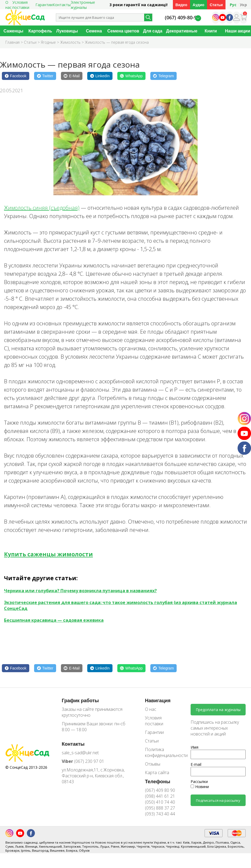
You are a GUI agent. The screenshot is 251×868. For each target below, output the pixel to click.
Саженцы (13, 31)
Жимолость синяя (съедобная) (42, 208)
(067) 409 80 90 (160, 790)
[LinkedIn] (100, 76)
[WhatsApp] (131, 76)
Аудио (199, 5)
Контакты (62, 5)
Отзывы (153, 764)
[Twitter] (45, 76)
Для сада (153, 31)
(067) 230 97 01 (83, 761)
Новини (200, 787)
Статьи (216, 5)
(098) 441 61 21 (160, 796)
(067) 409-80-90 (182, 18)
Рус (233, 5)
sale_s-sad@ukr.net (80, 753)
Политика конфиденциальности (162, 752)
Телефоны (158, 781)
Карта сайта (157, 773)
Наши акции (238, 31)
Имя (194, 747)
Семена (94, 31)
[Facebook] (16, 76)
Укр (243, 5)
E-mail (196, 764)
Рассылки (199, 781)
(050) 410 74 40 (160, 802)
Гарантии (44, 5)
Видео (181, 5)
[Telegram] (163, 76)
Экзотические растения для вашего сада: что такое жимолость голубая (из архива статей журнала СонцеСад (121, 605)
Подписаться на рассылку (218, 800)
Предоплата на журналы (218, 710)
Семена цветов (123, 31)
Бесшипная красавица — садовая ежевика (54, 620)
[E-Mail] (72, 76)
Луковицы (67, 31)
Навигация (158, 700)
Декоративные (182, 31)
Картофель (40, 31)
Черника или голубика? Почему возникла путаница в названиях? (80, 591)
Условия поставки (154, 721)
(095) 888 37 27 (160, 808)
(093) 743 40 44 (160, 814)
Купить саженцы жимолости (48, 554)
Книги (211, 31)
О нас (151, 709)
